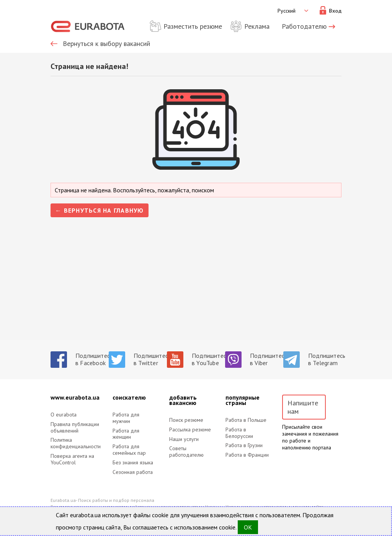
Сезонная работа (133, 472)
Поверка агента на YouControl (72, 459)
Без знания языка (133, 463)
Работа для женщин (126, 434)
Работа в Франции (247, 455)
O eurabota (64, 415)
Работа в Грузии (244, 445)
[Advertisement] (196, 286)
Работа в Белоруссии (239, 433)
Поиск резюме (186, 420)
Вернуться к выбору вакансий (106, 44)
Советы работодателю (186, 452)
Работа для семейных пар (129, 450)
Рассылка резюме (190, 430)
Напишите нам (303, 407)
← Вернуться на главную (100, 210)
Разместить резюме (193, 26)
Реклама (257, 26)
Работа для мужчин (126, 418)
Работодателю (304, 26)
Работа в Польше (246, 420)
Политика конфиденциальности (75, 443)
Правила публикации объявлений (75, 428)
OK (248, 527)
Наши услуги (184, 439)
